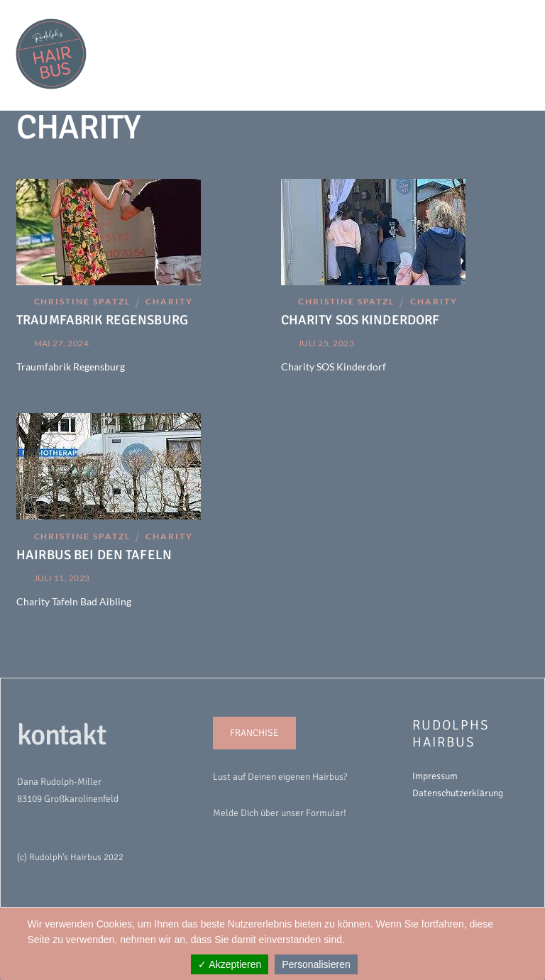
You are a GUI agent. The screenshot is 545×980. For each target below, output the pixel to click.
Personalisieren (316, 964)
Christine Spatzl (82, 301)
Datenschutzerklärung (458, 793)
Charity (169, 301)
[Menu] (509, 19)
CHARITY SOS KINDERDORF (360, 320)
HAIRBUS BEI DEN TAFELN (94, 555)
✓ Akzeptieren (230, 964)
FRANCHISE (254, 733)
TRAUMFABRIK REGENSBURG (102, 320)
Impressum (435, 776)
